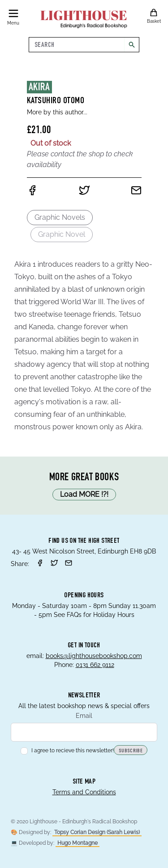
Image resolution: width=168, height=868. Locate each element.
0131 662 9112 (95, 665)
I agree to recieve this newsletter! (67, 751)
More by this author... (57, 112)
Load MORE (84, 495)
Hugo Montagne (78, 843)
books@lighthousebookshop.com (94, 656)
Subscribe (131, 751)
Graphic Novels (60, 217)
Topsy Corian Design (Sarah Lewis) (97, 832)
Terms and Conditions (84, 792)
